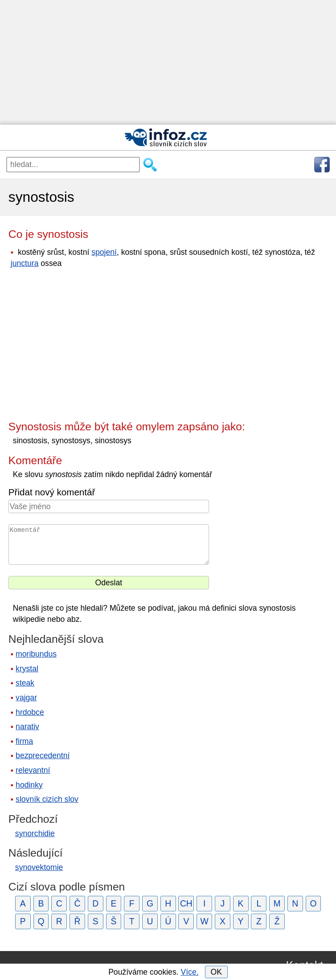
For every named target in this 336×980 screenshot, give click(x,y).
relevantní (33, 770)
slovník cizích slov (47, 799)
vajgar (26, 698)
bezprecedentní (43, 755)
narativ (27, 727)
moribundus (36, 654)
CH (186, 903)
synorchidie (35, 833)
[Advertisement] (168, 62)
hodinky (29, 785)
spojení (104, 252)
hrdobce (30, 712)
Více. (189, 972)
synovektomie (39, 867)
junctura (25, 263)
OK (216, 972)
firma (24, 741)
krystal (27, 669)
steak (25, 683)
